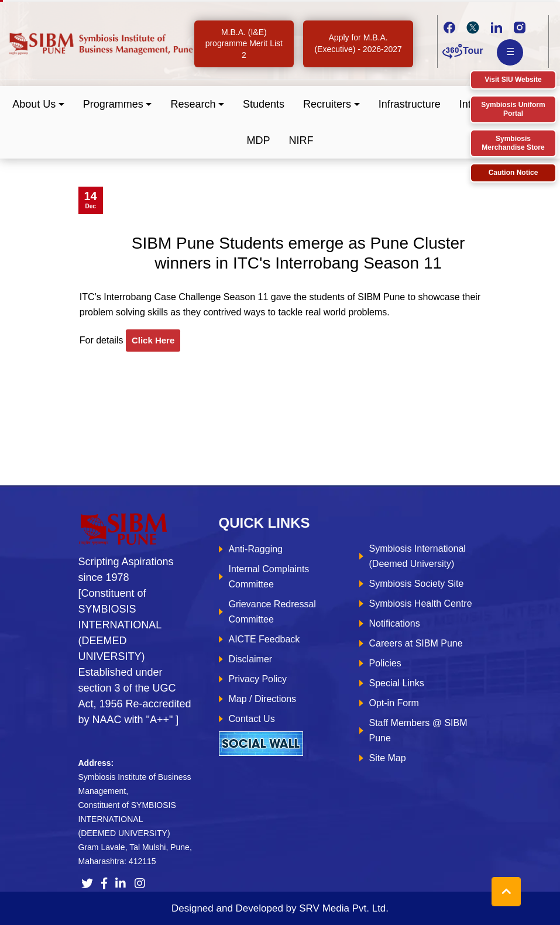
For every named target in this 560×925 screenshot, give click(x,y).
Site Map (388, 758)
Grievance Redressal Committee (272, 612)
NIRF (301, 140)
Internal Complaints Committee (269, 577)
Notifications (395, 623)
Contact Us (252, 719)
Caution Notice (513, 173)
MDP (259, 140)
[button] (38, 104)
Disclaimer (251, 659)
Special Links (397, 683)
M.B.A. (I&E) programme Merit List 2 (244, 44)
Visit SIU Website (513, 80)
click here (153, 340)
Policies (385, 663)
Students (264, 104)
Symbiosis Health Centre (421, 604)
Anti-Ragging (256, 549)
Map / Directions (263, 699)
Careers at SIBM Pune (416, 643)
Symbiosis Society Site (417, 584)
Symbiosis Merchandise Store (513, 143)
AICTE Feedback (264, 639)
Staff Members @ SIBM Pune (418, 730)
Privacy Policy (258, 679)
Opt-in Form (394, 703)
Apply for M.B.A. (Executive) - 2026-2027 (358, 43)
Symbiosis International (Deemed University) (418, 556)
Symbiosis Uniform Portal (513, 109)
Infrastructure (410, 104)
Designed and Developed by (280, 908)
